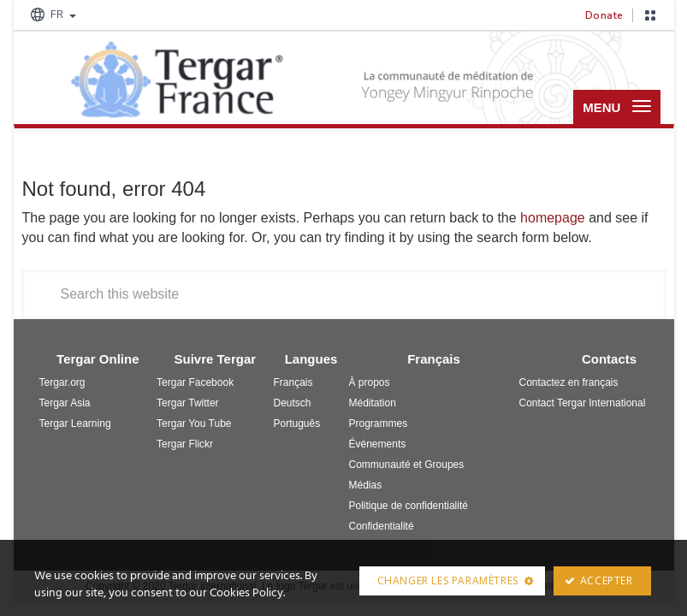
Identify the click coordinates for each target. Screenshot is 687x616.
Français (293, 384)
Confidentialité (382, 528)
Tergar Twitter (187, 405)
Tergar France (177, 79)
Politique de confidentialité (409, 507)
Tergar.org (62, 384)
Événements (378, 446)
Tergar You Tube (194, 425)
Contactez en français (568, 384)
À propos (370, 384)
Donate (604, 15)
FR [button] (52, 15)
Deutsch (293, 405)
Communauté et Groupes (407, 466)
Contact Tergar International (582, 405)
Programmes (379, 425)
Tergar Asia (65, 405)
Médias (366, 487)
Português (297, 425)
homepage (553, 220)
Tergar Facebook (195, 384)
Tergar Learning (75, 425)
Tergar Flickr (185, 446)
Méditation (373, 405)
